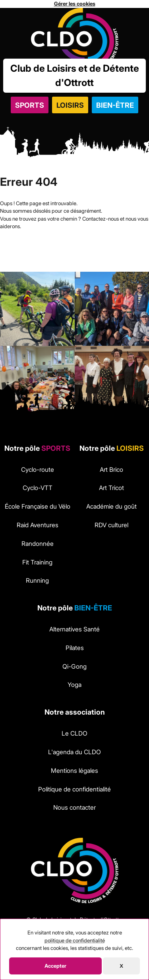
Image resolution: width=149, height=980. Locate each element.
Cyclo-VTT (38, 488)
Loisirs (70, 105)
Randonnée (38, 544)
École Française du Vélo (38, 506)
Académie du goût (111, 506)
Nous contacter (74, 807)
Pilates (75, 648)
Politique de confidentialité (74, 789)
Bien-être (115, 105)
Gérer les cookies (75, 4)
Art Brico (111, 470)
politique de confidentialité (75, 940)
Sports (30, 105)
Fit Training (37, 562)
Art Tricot (111, 488)
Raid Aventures (38, 525)
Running (37, 581)
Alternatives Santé (74, 629)
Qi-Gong (74, 666)
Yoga (74, 685)
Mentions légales (74, 771)
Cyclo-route (38, 470)
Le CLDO (74, 733)
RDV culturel (111, 525)
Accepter (55, 966)
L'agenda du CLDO (74, 752)
